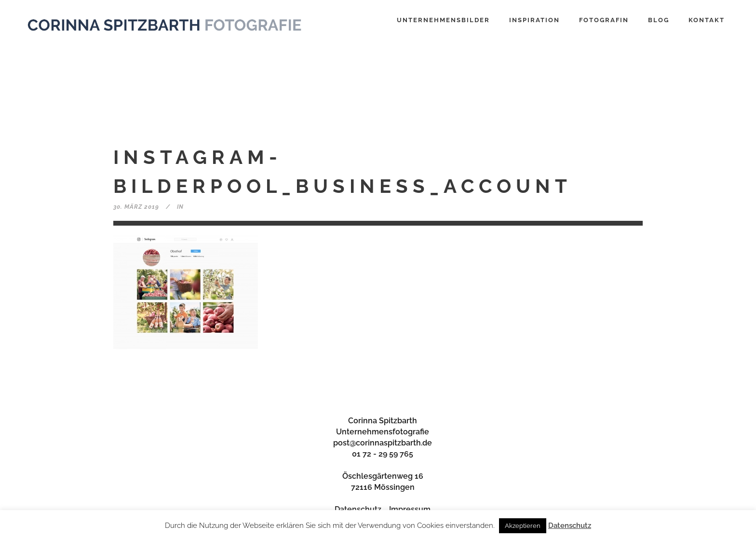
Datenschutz (358, 509)
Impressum (410, 509)
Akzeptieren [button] (523, 526)
